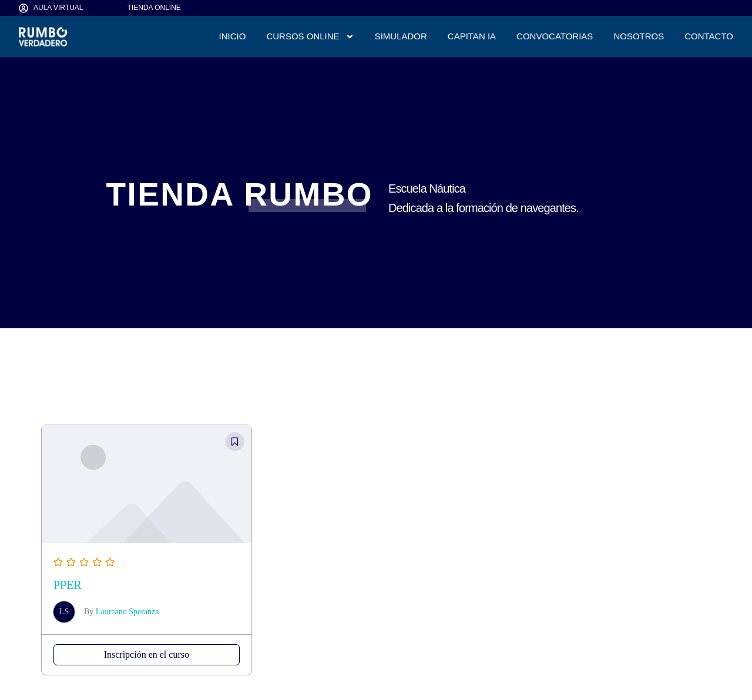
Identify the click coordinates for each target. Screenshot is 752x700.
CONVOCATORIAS (555, 36)
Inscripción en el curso (147, 654)
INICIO (233, 36)
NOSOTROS (639, 36)
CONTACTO (709, 36)
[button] (235, 442)
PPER (68, 585)
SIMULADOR (401, 36)
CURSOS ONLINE (310, 37)
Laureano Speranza (127, 612)
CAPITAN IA (472, 36)
